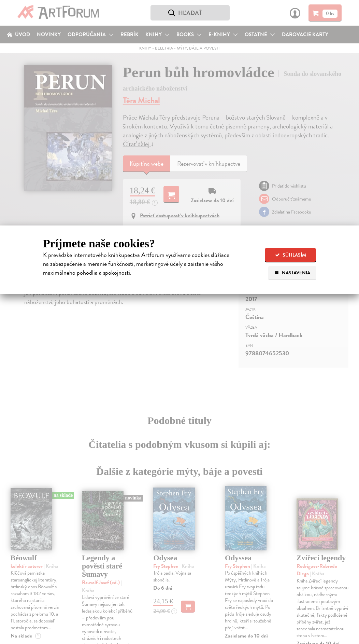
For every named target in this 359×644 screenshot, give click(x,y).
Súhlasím (291, 255)
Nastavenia (292, 273)
